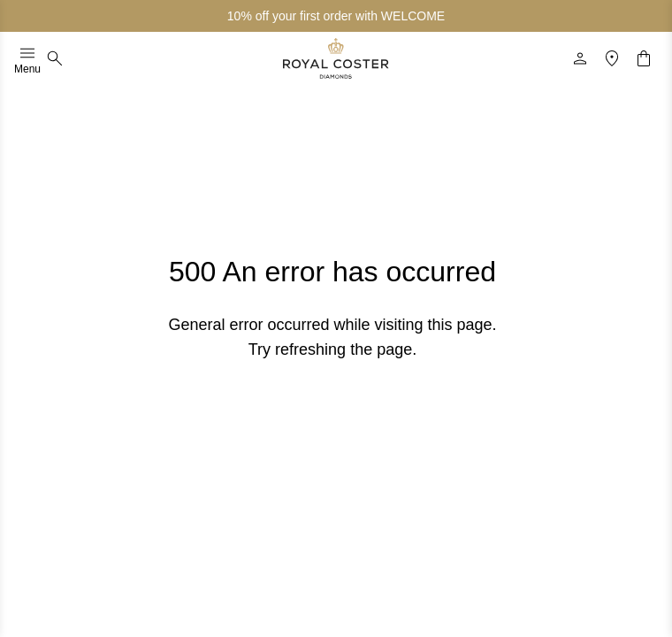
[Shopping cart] (644, 58)
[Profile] (580, 58)
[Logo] (336, 58)
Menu (27, 58)
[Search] (55, 58)
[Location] (612, 58)
